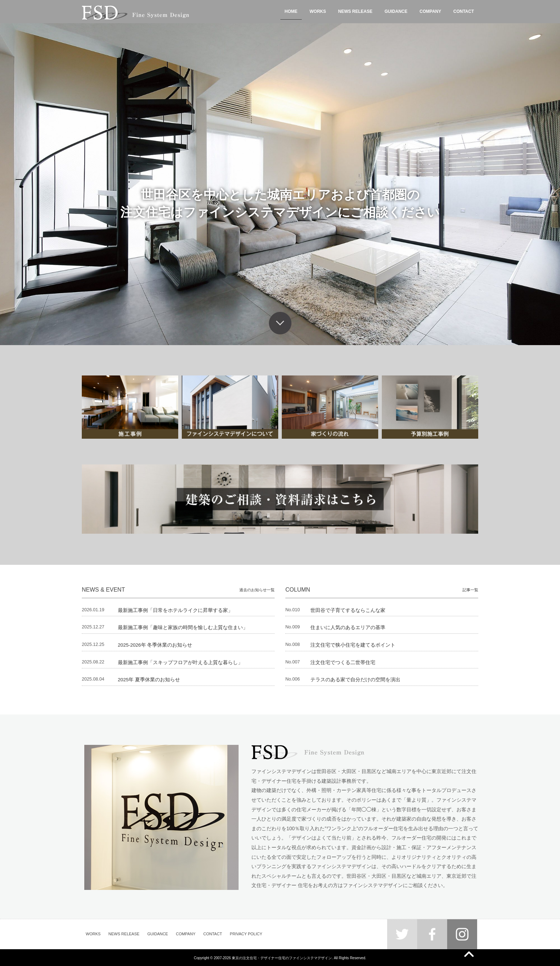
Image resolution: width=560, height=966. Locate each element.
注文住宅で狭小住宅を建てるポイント (353, 644)
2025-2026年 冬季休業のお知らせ (156, 644)
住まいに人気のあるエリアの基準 (348, 627)
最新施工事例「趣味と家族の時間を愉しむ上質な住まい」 (183, 627)
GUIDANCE (157, 933)
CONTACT (212, 933)
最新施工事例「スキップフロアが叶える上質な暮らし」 (180, 662)
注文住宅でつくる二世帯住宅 (343, 662)
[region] (280, 184)
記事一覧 (470, 590)
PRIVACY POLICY (246, 933)
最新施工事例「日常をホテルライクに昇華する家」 (175, 610)
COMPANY (186, 933)
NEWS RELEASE (124, 933)
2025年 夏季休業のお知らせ (149, 679)
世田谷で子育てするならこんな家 (348, 610)
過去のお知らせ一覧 (257, 590)
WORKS (93, 933)
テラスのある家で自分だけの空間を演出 (355, 679)
